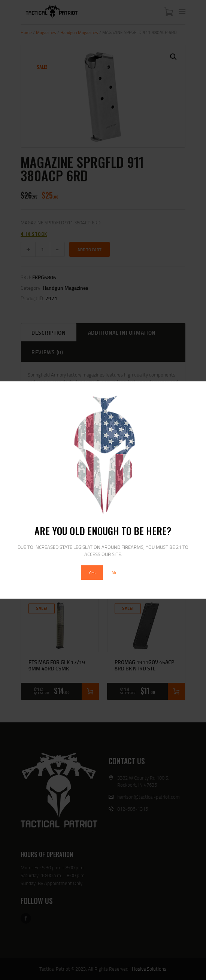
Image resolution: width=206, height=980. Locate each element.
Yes (92, 572)
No (115, 572)
